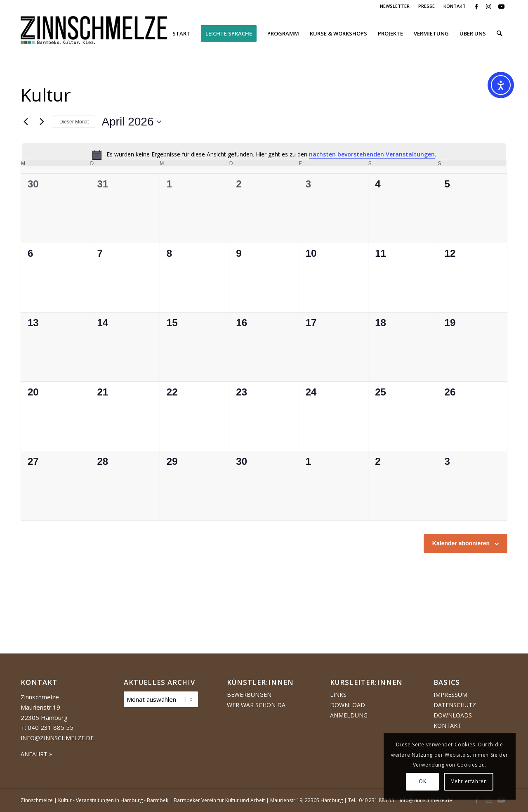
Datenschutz (455, 705)
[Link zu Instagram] (489, 6)
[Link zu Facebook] (476, 6)
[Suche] (499, 33)
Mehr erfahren (469, 781)
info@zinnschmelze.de (57, 738)
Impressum (450, 695)
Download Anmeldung (349, 710)
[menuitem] (395, 6)
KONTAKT (455, 6)
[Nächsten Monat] (42, 122)
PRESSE (427, 6)
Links (338, 695)
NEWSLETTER (395, 6)
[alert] (264, 155)
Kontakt (447, 726)
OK (422, 781)
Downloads (453, 715)
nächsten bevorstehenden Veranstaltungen (372, 154)
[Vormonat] (26, 122)
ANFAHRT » (36, 754)
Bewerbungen (249, 695)
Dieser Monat (74, 122)
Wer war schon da (256, 705)
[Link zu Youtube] (501, 6)
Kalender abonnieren (461, 543)
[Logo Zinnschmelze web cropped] (94, 33)
